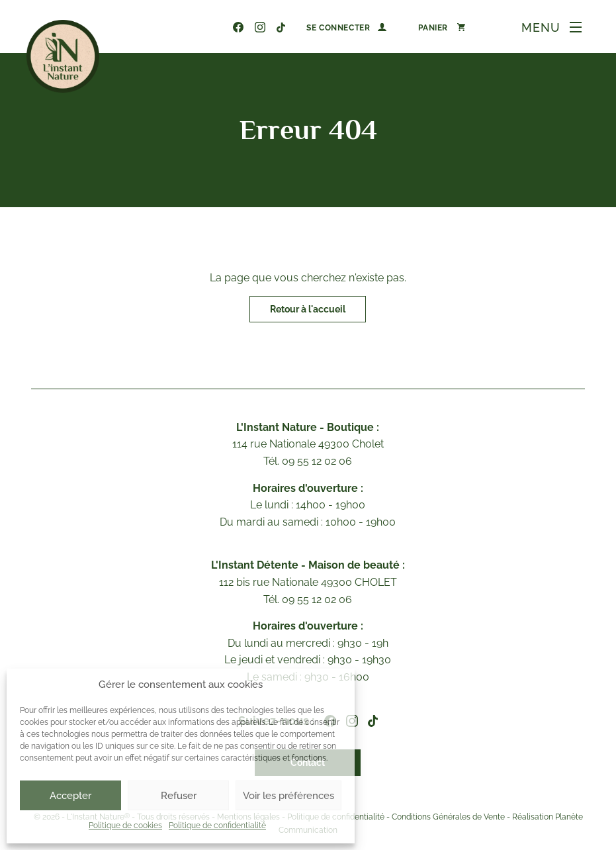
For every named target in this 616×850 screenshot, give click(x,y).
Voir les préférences (288, 796)
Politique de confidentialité (217, 826)
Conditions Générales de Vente (448, 818)
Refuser (179, 796)
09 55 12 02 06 (218, 27)
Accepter (70, 796)
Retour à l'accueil (308, 309)
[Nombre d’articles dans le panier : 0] (442, 27)
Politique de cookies (125, 826)
